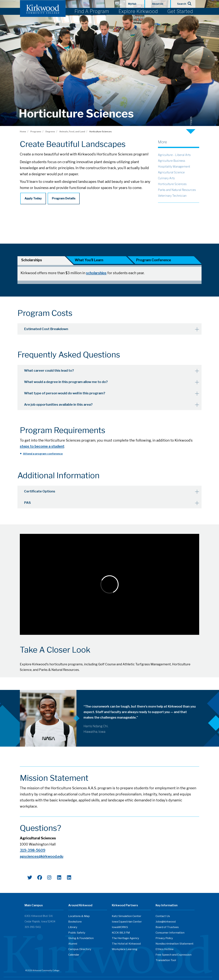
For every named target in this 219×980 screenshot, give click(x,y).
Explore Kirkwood (138, 11)
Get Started (180, 11)
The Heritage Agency (125, 939)
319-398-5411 (33, 928)
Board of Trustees (167, 928)
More (162, 142)
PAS (29, 503)
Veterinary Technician (172, 196)
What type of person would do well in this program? (67, 394)
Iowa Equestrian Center (127, 923)
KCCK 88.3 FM (121, 934)
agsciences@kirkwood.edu (42, 857)
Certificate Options (41, 492)
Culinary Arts (166, 178)
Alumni (73, 945)
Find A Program (92, 11)
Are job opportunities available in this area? (60, 406)
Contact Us (163, 917)
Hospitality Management (174, 167)
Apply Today (33, 198)
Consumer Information (170, 934)
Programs (36, 131)
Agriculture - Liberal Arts (174, 155)
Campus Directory (80, 950)
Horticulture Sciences (172, 184)
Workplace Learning (125, 950)
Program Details (64, 198)
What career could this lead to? (51, 372)
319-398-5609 (33, 851)
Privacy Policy (164, 939)
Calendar (74, 956)
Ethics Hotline (165, 950)
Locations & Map (79, 917)
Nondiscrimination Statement (175, 945)
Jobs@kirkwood (166, 923)
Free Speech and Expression (174, 956)
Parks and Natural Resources (177, 190)
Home (23, 131)
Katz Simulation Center (127, 917)
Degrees (50, 131)
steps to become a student (42, 448)
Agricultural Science (171, 172)
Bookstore (75, 923)
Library (73, 928)
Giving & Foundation (81, 939)
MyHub (132, 4)
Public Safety (77, 934)
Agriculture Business (172, 161)
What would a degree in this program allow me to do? (69, 383)
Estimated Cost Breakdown (48, 331)
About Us (158, 4)
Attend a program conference (43, 455)
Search (183, 4)
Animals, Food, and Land (72, 131)
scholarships (96, 274)
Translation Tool (166, 961)
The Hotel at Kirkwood (126, 945)
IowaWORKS (120, 928)
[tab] (41, 261)
